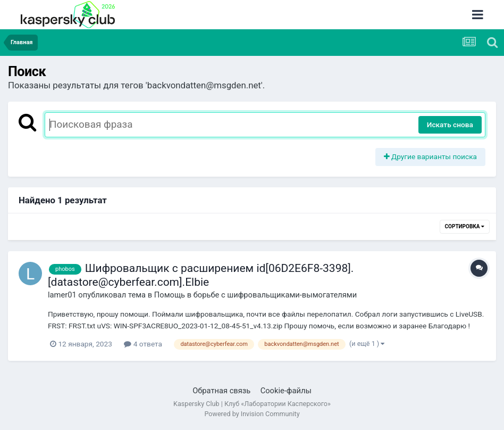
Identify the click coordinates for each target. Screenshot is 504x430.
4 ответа (143, 344)
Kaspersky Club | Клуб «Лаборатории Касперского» (252, 404)
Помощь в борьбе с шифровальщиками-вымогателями (255, 295)
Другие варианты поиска (431, 156)
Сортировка (465, 226)
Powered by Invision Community (252, 414)
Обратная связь (221, 391)
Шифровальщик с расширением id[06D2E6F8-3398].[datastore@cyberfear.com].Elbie (201, 275)
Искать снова (450, 125)
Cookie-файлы (286, 391)
